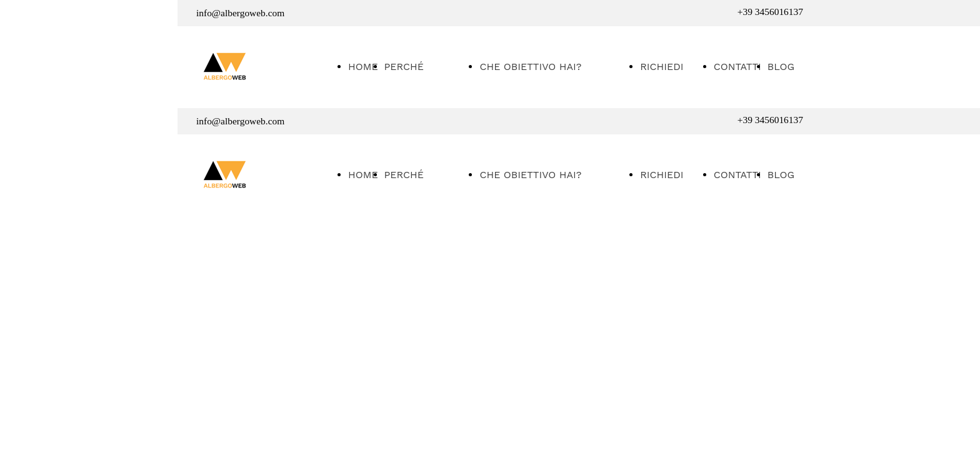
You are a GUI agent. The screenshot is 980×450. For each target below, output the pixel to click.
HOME (363, 67)
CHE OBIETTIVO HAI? (530, 67)
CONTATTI (737, 67)
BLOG (781, 67)
